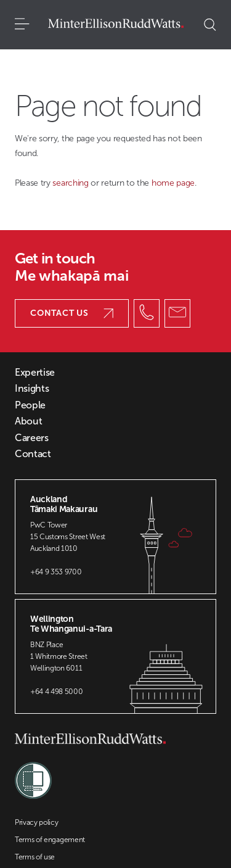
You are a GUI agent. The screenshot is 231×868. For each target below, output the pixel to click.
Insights (32, 389)
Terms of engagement (50, 840)
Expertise (35, 373)
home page (173, 183)
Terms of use (35, 857)
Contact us (72, 313)
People (30, 405)
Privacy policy (37, 822)
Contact (33, 454)
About (28, 421)
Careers (32, 438)
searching (71, 183)
